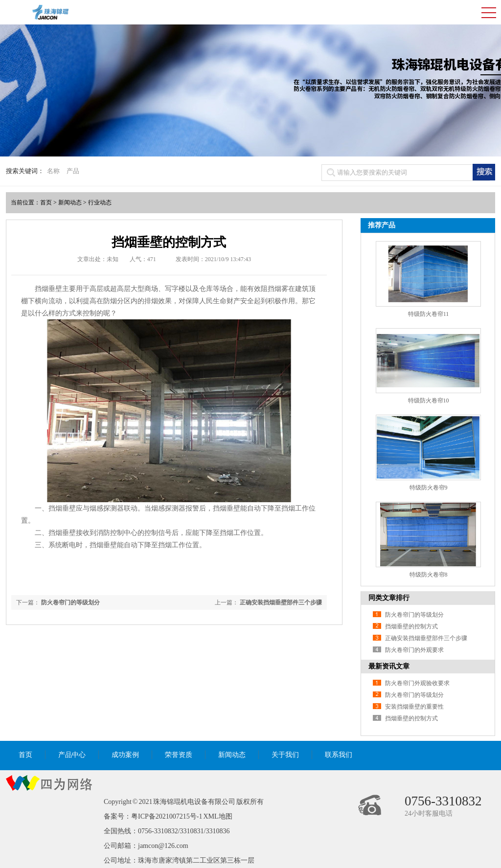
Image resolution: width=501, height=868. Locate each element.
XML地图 (217, 816)
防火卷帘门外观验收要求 (417, 683)
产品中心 (72, 755)
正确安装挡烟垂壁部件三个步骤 (281, 602)
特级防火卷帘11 (429, 314)
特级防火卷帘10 (429, 401)
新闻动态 (70, 202)
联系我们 (339, 755)
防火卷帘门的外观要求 (414, 650)
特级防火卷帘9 (429, 488)
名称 (53, 171)
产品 (73, 171)
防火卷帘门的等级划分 (70, 602)
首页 (46, 202)
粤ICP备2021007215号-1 (167, 816)
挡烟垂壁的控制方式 (411, 626)
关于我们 (285, 755)
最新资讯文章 (389, 666)
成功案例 (125, 755)
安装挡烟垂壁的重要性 (414, 707)
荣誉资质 (179, 755)
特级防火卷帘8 (429, 575)
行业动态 (100, 202)
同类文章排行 (389, 598)
